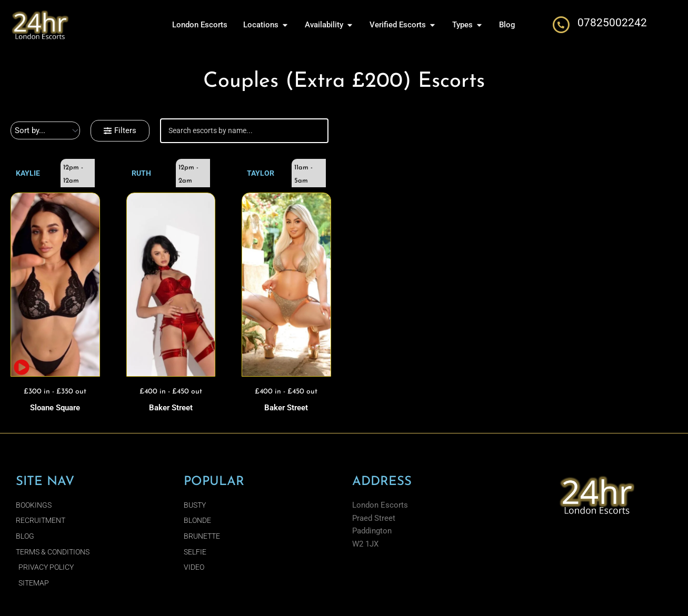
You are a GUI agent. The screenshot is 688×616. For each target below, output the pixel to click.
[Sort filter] (45, 130)
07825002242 (612, 23)
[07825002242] (561, 25)
